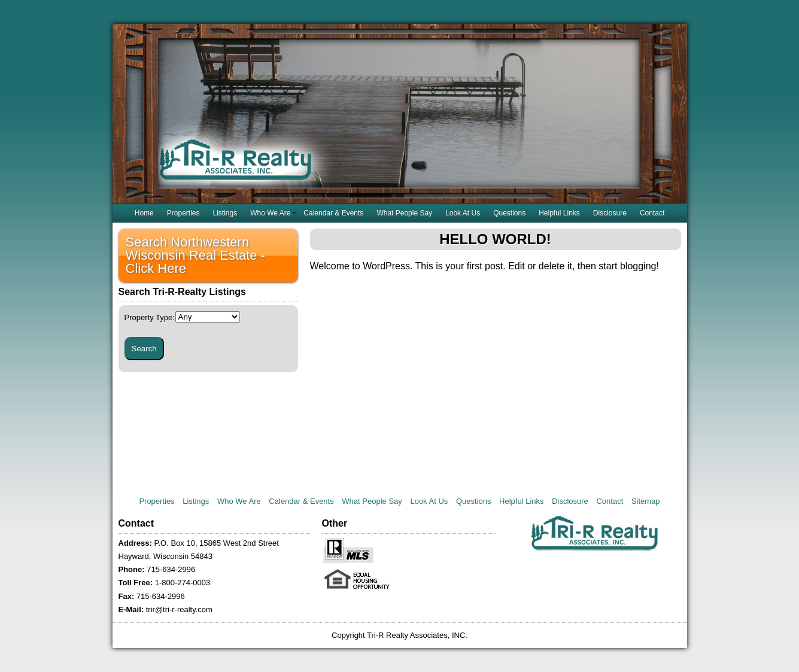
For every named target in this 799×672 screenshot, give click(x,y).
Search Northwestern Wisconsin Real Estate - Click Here (196, 255)
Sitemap (646, 501)
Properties (183, 213)
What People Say (404, 213)
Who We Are (270, 213)
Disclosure (610, 213)
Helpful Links (559, 213)
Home (144, 213)
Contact (652, 213)
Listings (225, 213)
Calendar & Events (333, 213)
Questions (509, 213)
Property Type (150, 317)
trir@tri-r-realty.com (179, 609)
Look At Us (463, 213)
